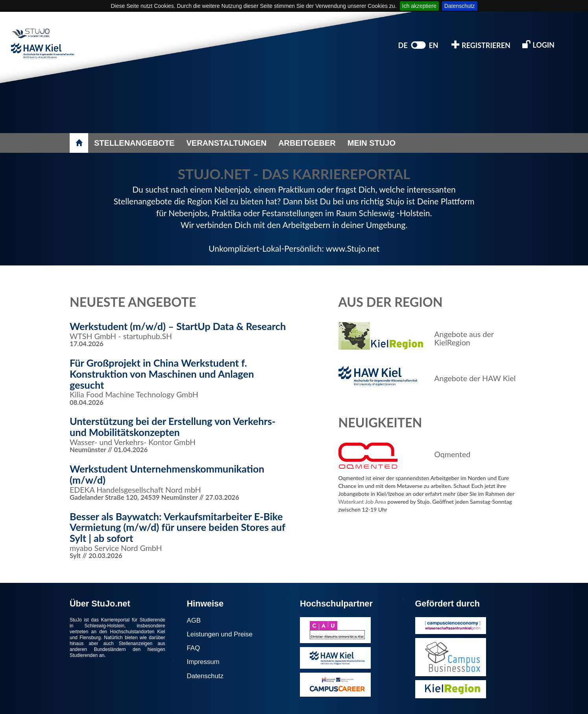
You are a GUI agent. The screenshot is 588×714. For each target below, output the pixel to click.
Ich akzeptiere (419, 6)
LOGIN (538, 44)
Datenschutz (460, 6)
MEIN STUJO (372, 143)
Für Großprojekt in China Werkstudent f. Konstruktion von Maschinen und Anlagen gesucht (162, 374)
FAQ (194, 648)
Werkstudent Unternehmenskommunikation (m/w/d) (167, 474)
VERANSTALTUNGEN (226, 143)
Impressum (203, 662)
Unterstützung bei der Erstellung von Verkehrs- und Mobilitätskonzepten (173, 427)
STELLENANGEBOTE (134, 143)
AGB (194, 620)
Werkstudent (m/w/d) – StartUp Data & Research (178, 326)
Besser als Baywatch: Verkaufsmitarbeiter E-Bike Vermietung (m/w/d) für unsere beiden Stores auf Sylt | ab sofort (178, 527)
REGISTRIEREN (481, 45)
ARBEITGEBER (307, 143)
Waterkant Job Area (362, 502)
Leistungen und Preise (220, 634)
